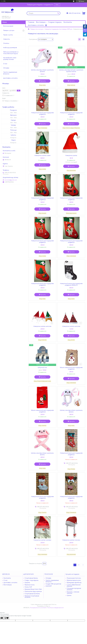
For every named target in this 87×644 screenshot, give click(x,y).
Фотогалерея (8, 26)
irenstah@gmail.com (11, 180)
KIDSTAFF (49, 586)
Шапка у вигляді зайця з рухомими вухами (71, 411)
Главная (31, 22)
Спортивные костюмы (32, 594)
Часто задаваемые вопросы (10, 73)
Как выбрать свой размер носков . (10, 59)
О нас (5, 64)
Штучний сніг (42, 368)
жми (57, 5)
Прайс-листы (8, 35)
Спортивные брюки (31, 578)
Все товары (41, 22)
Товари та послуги (37, 29)
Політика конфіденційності (56, 608)
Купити (43, 81)
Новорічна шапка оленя (42, 156)
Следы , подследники (32, 580)
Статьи (6, 43)
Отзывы (6, 68)
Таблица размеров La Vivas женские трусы (11, 53)
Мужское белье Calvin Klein (33, 589)
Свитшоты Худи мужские (33, 591)
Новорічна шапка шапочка (42, 326)
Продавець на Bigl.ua (43, 606)
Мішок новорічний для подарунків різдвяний (71, 368)
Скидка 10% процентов (53, 584)
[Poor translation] (6, 618)
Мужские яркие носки (74, 580)
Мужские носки (30, 585)
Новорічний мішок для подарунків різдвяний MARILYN (71, 284)
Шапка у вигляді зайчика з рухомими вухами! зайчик (71, 71)
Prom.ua (54, 605)
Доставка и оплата (36, 25)
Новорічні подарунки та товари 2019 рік (58, 29)
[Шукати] (58, 13)
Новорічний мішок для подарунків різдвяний (42, 114)
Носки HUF (28, 587)
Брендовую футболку (74, 583)
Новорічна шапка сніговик (42, 540)
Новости (6, 39)
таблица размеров (10, 48)
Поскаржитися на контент (38, 608)
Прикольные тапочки (74, 578)
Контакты (68, 22)
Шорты (27, 583)
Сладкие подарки (55, 22)
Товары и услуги (9, 30)
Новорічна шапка (71, 156)
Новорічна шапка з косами (71, 540)
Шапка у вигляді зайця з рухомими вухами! (42, 71)
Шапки (69, 595)
